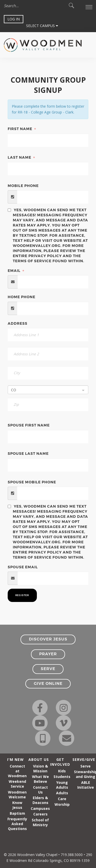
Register (22, 595)
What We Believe (40, 779)
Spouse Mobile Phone (32, 482)
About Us (39, 759)
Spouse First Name (29, 425)
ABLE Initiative (86, 785)
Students (62, 777)
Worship (62, 804)
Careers (40, 814)
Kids (62, 771)
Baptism (17, 813)
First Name (20, 129)
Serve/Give (84, 759)
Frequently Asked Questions (17, 824)
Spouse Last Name (28, 454)
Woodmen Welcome (17, 795)
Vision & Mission (40, 769)
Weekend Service (17, 784)
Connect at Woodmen (17, 771)
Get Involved (60, 762)
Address (18, 323)
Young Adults (62, 785)
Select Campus (42, 26)
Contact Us (40, 790)
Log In (14, 19)
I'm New (15, 759)
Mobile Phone (23, 186)
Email (15, 271)
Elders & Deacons (40, 800)
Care (62, 799)
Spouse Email (23, 567)
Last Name (20, 157)
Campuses (40, 808)
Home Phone (22, 297)
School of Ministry (40, 822)
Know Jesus (17, 805)
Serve (86, 766)
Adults (62, 793)
